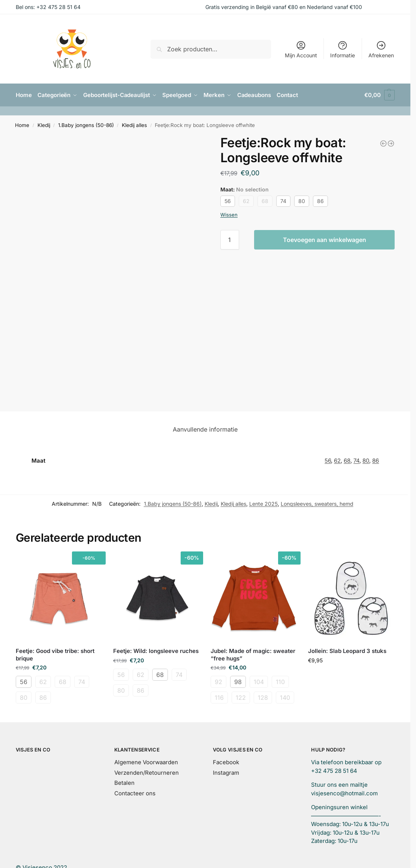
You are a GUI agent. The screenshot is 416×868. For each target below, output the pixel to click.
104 (259, 682)
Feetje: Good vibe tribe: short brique (55, 655)
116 (219, 698)
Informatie (343, 49)
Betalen (124, 783)
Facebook (226, 762)
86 (320, 201)
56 (228, 201)
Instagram (226, 772)
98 (238, 682)
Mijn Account (301, 49)
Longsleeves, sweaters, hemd (317, 504)
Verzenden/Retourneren (147, 772)
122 (241, 698)
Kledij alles (134, 125)
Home (22, 125)
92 (218, 682)
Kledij (44, 125)
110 (280, 682)
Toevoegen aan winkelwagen (325, 240)
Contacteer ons (135, 793)
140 (285, 698)
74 (283, 201)
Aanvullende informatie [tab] (205, 429)
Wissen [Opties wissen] (229, 214)
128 (263, 698)
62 (246, 201)
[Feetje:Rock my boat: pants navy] (383, 143)
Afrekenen (381, 49)
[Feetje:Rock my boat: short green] (391, 143)
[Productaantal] (230, 240)
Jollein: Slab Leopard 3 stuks (347, 651)
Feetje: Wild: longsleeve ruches (156, 651)
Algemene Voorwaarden (146, 762)
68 (265, 201)
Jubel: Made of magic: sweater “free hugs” (253, 655)
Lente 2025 (263, 504)
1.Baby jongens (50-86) (86, 125)
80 (302, 201)
